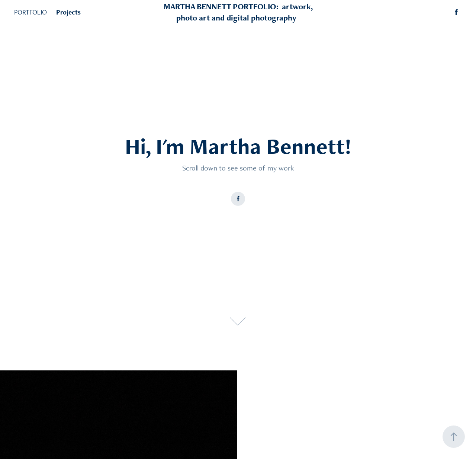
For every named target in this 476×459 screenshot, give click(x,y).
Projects (68, 12)
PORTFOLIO (30, 12)
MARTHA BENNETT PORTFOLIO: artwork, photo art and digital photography (239, 12)
